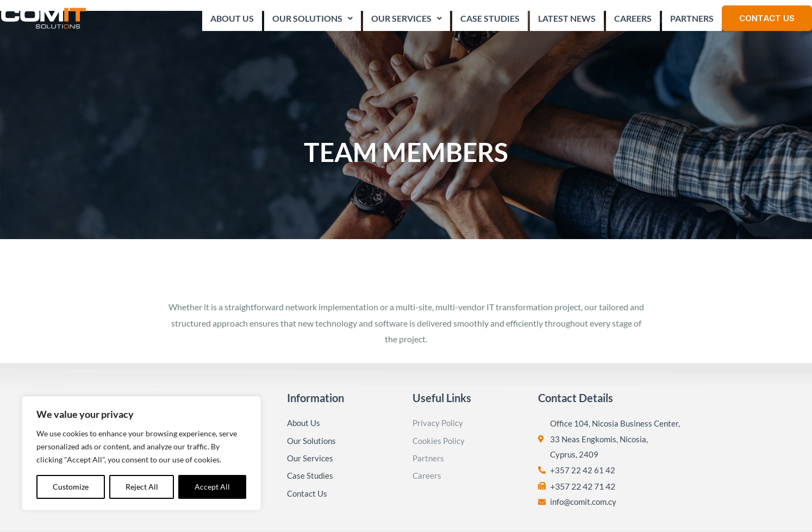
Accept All (212, 487)
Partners (692, 21)
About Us (232, 21)
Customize (71, 487)
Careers (633, 21)
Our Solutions (313, 21)
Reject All (142, 487)
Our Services (407, 21)
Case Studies (490, 21)
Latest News (567, 21)
